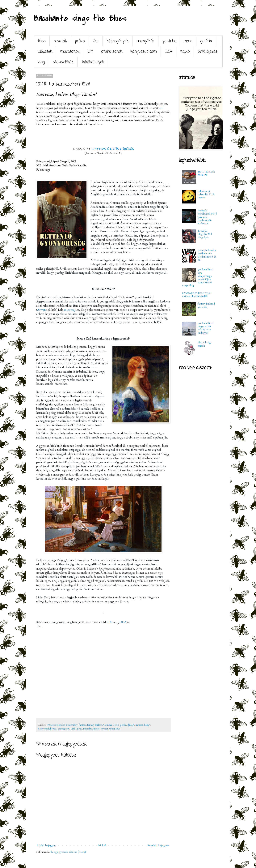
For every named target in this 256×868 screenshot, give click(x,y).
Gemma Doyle (111, 725)
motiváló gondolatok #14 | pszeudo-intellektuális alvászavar (207, 217)
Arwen (42, 310)
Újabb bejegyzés (47, 845)
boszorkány (72, 725)
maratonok (70, 51)
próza (80, 41)
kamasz (139, 725)
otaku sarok (112, 51)
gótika (123, 725)
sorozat (104, 729)
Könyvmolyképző (47, 729)
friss (42, 41)
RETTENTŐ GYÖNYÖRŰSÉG (113, 149)
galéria (206, 41)
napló (185, 51)
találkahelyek (93, 62)
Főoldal (102, 845)
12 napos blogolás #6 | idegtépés (205, 234)
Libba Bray (76, 729)
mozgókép (145, 41)
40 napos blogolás (56, 725)
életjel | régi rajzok (205, 344)
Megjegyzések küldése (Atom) (69, 852)
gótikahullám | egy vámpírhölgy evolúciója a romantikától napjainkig (198, 278)
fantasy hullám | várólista (206, 305)
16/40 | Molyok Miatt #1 (206, 173)
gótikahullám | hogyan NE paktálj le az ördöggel (206, 328)
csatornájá (70, 310)
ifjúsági (131, 725)
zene (188, 41)
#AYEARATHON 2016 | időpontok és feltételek (197, 295)
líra (96, 41)
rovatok (60, 41)
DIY (90, 51)
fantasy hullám (95, 725)
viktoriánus (115, 729)
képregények (118, 41)
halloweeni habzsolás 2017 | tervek (207, 194)
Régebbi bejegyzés (158, 845)
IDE (110, 622)
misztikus (88, 729)
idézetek (45, 51)
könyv (147, 725)
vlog (41, 62)
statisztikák (63, 62)
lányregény (64, 729)
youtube (169, 41)
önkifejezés (208, 51)
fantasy (82, 725)
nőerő (97, 729)
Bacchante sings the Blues (80, 18)
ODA (123, 622)
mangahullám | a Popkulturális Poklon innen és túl (207, 255)
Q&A (168, 51)
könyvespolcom (143, 51)
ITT (161, 108)
